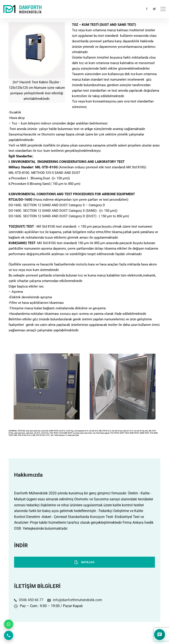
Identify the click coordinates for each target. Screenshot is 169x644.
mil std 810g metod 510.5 (122, 431)
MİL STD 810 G (105, 431)
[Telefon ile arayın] (9, 635)
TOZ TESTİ (54, 433)
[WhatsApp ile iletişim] (9, 624)
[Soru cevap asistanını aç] (160, 635)
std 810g (45, 433)
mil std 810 (94, 431)
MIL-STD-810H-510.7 (41, 435)
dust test (45, 431)
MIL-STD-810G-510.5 (23, 435)
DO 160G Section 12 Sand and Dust (65, 435)
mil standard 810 (81, 431)
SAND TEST (144, 433)
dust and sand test (33, 431)
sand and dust (19, 433)
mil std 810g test (141, 431)
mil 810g (70, 431)
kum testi (88, 433)
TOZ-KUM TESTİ (66, 433)
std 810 (37, 433)
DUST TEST (124, 433)
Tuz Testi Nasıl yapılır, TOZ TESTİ (106, 433)
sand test (29, 433)
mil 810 (62, 431)
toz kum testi (78, 433)
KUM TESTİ (54, 431)
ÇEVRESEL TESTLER (17, 431)
